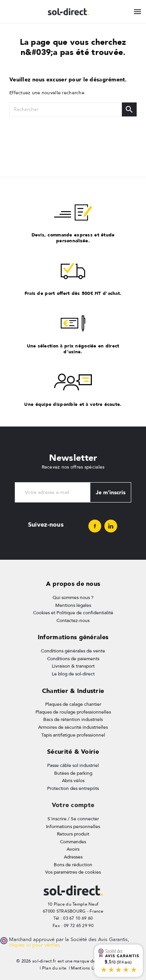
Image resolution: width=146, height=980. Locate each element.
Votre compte (73, 805)
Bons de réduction (73, 865)
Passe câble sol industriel (73, 765)
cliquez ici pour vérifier (34, 945)
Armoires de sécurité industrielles (73, 727)
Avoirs (73, 849)
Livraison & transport (73, 666)
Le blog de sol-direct (73, 674)
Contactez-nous (73, 620)
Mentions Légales (89, 968)
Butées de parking (73, 773)
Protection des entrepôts (73, 788)
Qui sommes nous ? (73, 598)
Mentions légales (73, 605)
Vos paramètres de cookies (73, 872)
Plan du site (54, 968)
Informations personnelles (73, 827)
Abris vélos (73, 781)
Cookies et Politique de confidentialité (73, 613)
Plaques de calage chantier (73, 704)
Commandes (73, 842)
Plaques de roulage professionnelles (73, 712)
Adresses (73, 857)
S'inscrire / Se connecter (73, 819)
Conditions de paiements (73, 659)
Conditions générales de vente (73, 651)
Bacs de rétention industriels (73, 719)
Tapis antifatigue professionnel (73, 735)
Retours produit (73, 834)
